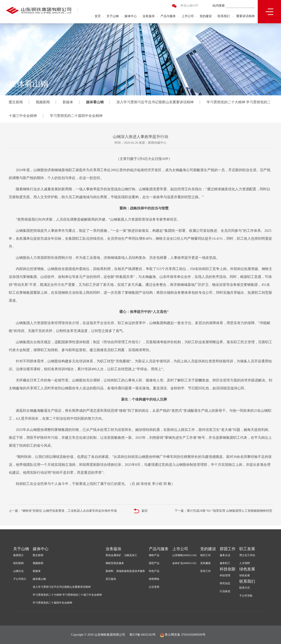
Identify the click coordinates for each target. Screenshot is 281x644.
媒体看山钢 (95, 102)
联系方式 (245, 588)
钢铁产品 (154, 555)
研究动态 (225, 583)
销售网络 (154, 579)
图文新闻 (16, 102)
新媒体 (68, 102)
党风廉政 (205, 563)
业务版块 (149, 17)
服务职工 (225, 563)
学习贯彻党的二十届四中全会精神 (76, 116)
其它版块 (111, 579)
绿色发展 (247, 569)
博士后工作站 (247, 555)
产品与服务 (168, 17)
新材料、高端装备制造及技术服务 (125, 571)
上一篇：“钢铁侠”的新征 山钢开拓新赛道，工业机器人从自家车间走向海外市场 (63, 511)
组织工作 (205, 555)
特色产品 (154, 571)
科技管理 (225, 575)
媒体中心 (131, 17)
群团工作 (228, 549)
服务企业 (225, 555)
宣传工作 (205, 571)
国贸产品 (154, 563)
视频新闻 (43, 102)
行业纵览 (225, 591)
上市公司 (188, 17)
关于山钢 (113, 17)
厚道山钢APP (189, 6)
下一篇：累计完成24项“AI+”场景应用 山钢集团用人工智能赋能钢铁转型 (223, 511)
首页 (98, 17)
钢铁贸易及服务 (115, 563)
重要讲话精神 (245, 17)
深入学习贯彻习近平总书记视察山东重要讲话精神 (155, 102)
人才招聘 (245, 563)
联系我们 (224, 17)
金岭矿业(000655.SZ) (184, 563)
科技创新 (228, 569)
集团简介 (18, 555)
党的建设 (206, 17)
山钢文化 (18, 571)
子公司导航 (246, 596)
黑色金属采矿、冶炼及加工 (121, 555)
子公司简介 (20, 579)
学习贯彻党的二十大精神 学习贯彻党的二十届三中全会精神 (67, 595)
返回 (141, 511)
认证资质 (154, 587)
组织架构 (18, 563)
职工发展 (247, 549)
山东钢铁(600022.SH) (184, 555)
